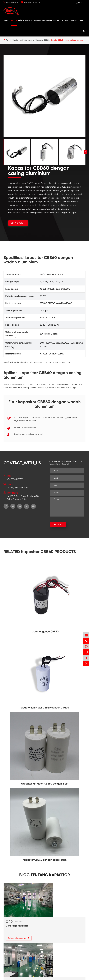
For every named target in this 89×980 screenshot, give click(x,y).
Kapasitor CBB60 (43, 40)
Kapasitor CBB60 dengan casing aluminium (67, 40)
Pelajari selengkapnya (19, 938)
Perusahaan (47, 20)
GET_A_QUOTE (18, 223)
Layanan (37, 20)
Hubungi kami (77, 20)
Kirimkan (58, 525)
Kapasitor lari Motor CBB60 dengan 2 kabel (44, 708)
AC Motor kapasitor (27, 40)
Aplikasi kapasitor (25, 20)
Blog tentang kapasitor (45, 875)
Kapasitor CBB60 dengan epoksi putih (45, 860)
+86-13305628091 (12, 2)
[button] (85, 152)
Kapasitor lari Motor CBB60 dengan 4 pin (44, 784)
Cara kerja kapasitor (17, 926)
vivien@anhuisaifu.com (32, 2)
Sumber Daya (58, 20)
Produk (14, 20)
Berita (68, 20)
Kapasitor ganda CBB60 (44, 632)
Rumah (7, 20)
